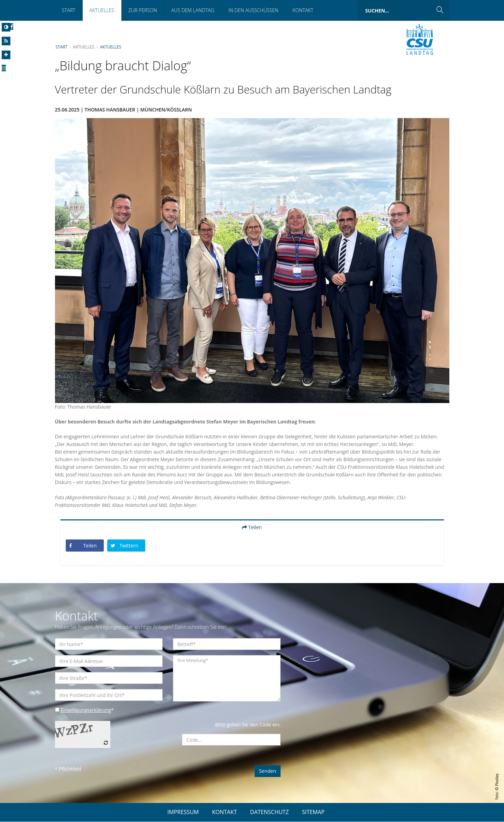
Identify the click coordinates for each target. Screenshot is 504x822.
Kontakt (303, 10)
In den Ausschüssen (253, 10)
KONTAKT (224, 812)
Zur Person (143, 10)
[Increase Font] (6, 55)
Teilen (252, 528)
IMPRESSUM (183, 812)
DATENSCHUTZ (269, 812)
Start (69, 10)
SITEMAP (313, 812)
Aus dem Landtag (193, 10)
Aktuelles (102, 10)
